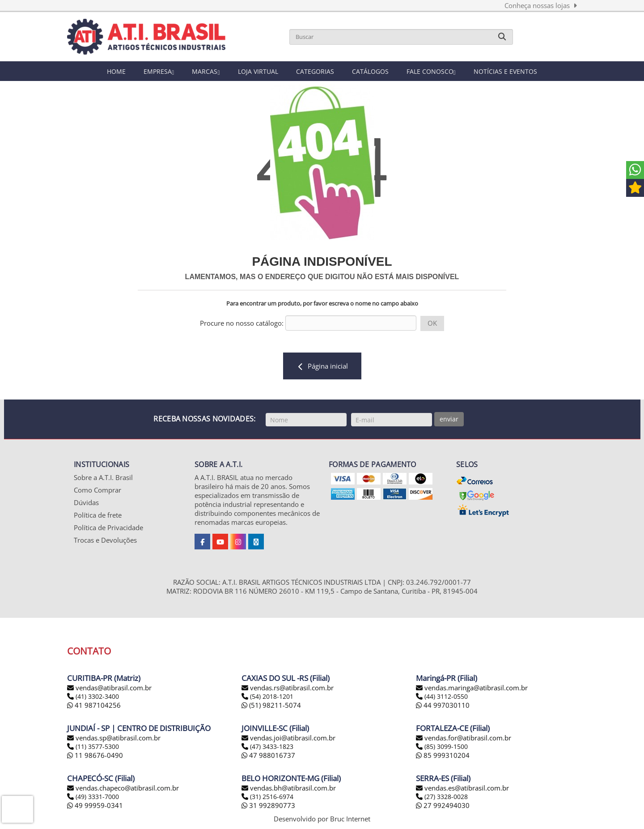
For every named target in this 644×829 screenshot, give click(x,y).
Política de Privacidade (108, 528)
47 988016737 (268, 757)
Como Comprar (97, 491)
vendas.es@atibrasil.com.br (467, 789)
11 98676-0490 (95, 757)
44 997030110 (443, 706)
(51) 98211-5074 (271, 706)
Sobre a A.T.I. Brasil (103, 478)
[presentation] (17, 809)
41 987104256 (94, 706)
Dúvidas (86, 503)
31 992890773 (268, 807)
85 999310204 (443, 757)
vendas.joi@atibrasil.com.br (293, 739)
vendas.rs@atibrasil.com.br (292, 689)
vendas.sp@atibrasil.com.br (118, 739)
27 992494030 (443, 807)
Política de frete (98, 516)
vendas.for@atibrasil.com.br (468, 739)
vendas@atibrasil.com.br (114, 689)
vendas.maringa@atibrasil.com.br (476, 689)
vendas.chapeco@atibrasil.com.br (127, 789)
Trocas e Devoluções (105, 541)
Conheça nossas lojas (541, 5)
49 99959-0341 (95, 807)
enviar (449, 419)
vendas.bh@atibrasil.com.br (293, 789)
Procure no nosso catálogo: (242, 323)
